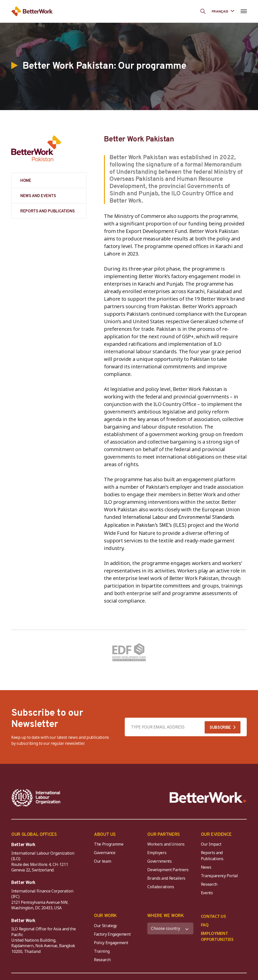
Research (209, 884)
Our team (102, 861)
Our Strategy (105, 926)
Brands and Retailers (166, 878)
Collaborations (161, 887)
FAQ (205, 925)
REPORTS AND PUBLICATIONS (47, 211)
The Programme (109, 844)
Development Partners (168, 870)
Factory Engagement (112, 934)
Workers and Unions (166, 844)
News (206, 867)
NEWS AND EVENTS (38, 196)
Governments (159, 861)
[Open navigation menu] (244, 11)
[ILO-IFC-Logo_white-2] (36, 798)
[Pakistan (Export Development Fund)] (129, 652)
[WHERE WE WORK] (170, 928)
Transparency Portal (219, 876)
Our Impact (211, 844)
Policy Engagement (112, 943)
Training (102, 951)
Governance (105, 853)
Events (207, 893)
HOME (26, 181)
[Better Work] (208, 798)
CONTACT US (213, 916)
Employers (157, 853)
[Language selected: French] (223, 11)
